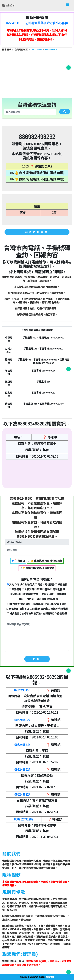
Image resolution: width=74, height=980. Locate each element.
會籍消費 (28, 589)
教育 (38, 589)
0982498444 (22, 745)
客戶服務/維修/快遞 (46, 599)
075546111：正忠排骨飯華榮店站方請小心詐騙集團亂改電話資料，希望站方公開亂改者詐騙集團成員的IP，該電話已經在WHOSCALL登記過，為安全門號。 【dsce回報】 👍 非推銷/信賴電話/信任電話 (37, 23)
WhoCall (9, 5)
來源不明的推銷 (58, 609)
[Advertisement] (37, 73)
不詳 (18, 585)
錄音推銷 (61, 614)
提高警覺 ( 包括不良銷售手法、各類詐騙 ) (31, 614)
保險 (46, 589)
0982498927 (22, 720)
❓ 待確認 (18, 561)
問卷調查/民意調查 (19, 604)
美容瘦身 (15, 589)
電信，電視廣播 (45, 585)
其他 (10, 585)
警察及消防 (46, 594)
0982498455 (22, 690)
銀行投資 (61, 585)
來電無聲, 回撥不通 (18, 609)
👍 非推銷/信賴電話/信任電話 (45, 561)
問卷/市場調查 (39, 609)
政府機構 (60, 594)
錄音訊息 (37, 604)
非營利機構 (58, 589)
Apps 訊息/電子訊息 (55, 604)
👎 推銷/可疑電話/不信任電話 (37, 568)
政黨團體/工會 (29, 594)
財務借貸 (29, 585)
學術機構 (14, 594)
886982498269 (24, 819)
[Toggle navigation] (67, 5)
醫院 (20, 599)
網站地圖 (50, 977)
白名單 (29, 599)
